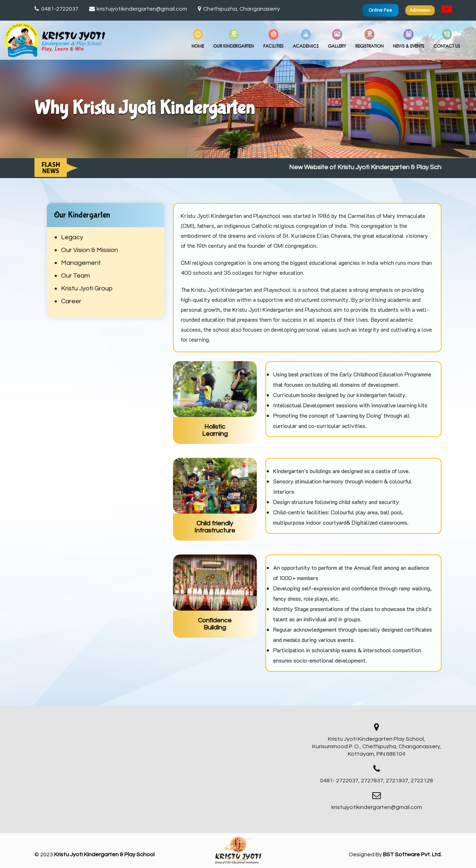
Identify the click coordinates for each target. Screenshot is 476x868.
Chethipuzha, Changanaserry (239, 9)
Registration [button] (369, 39)
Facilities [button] (273, 39)
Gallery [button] (337, 39)
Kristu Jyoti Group (87, 288)
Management (81, 263)
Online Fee (380, 10)
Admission (420, 10)
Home (198, 39)
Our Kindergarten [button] (234, 39)
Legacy (72, 237)
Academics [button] (306, 39)
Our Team (75, 276)
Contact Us (447, 39)
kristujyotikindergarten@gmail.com (138, 9)
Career (71, 301)
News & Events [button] (409, 39)
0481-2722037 (56, 9)
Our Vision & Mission (90, 250)
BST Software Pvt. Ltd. (412, 854)
